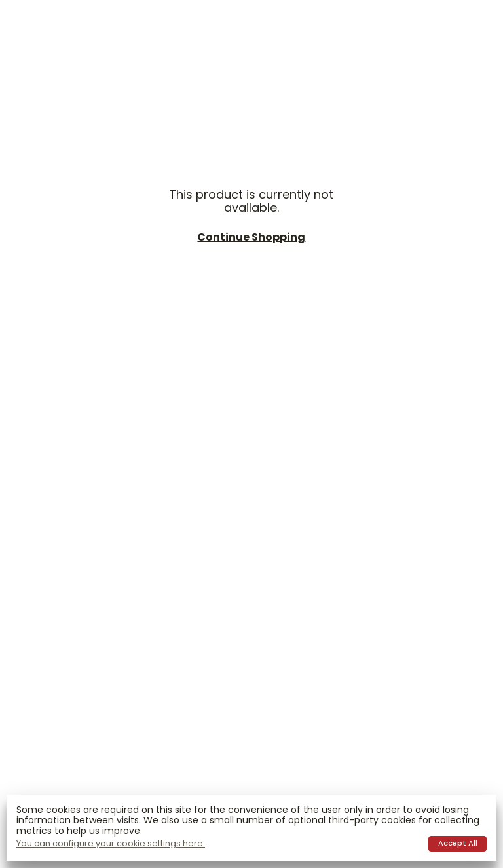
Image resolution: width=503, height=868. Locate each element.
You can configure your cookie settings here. (111, 844)
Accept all (458, 843)
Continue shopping (251, 237)
